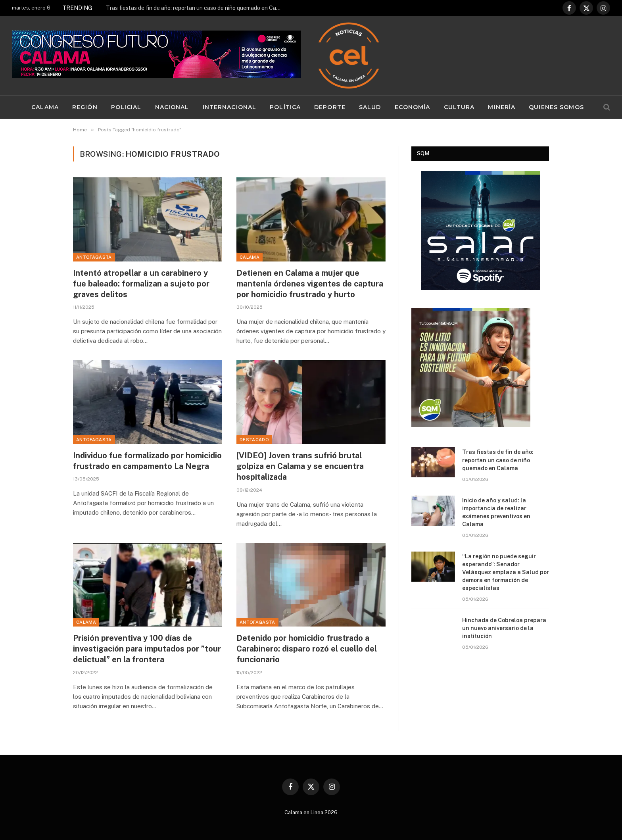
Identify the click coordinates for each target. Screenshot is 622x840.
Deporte (330, 107)
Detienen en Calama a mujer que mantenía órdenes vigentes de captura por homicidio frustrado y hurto (310, 284)
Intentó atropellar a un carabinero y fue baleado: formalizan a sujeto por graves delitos (141, 284)
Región (85, 107)
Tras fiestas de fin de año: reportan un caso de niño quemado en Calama (195, 8)
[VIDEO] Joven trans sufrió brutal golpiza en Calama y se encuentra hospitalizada (300, 466)
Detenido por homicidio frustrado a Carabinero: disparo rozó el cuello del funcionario (307, 649)
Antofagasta (94, 257)
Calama (45, 107)
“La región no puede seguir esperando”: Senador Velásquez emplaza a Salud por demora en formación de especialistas (506, 572)
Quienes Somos (556, 107)
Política (285, 107)
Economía (413, 107)
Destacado (254, 440)
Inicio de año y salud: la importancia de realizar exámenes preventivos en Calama (496, 512)
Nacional (172, 107)
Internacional (230, 107)
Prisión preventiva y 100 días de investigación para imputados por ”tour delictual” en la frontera (147, 649)
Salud (370, 107)
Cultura (459, 107)
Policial (126, 107)
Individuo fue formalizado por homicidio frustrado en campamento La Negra (147, 461)
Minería (502, 107)
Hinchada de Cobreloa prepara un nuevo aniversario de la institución (504, 628)
